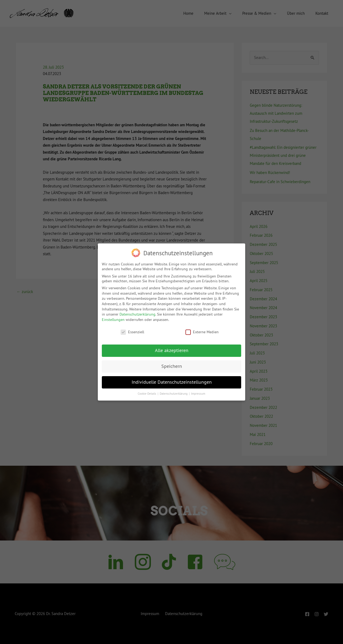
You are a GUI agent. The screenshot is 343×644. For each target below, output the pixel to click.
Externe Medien (202, 332)
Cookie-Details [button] (147, 394)
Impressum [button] (198, 394)
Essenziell (132, 332)
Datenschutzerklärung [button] (174, 394)
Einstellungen (113, 320)
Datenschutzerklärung (137, 314)
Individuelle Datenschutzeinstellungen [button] (172, 382)
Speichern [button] (172, 366)
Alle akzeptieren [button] (172, 350)
